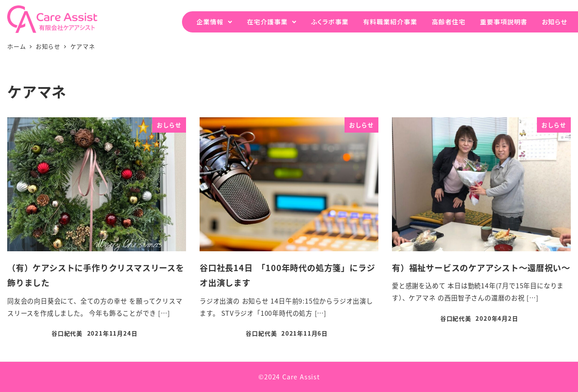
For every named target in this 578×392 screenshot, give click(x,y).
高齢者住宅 (449, 22)
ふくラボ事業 (330, 22)
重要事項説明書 (504, 22)
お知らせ (555, 22)
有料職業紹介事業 (390, 22)
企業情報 (210, 22)
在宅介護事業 (267, 22)
